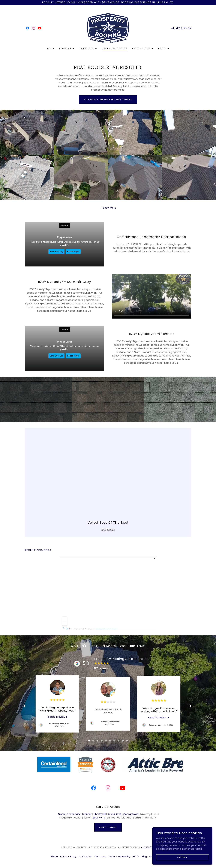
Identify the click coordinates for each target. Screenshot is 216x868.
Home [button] (54, 857)
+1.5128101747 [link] (181, 28)
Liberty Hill (100, 814)
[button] (67, 49)
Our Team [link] (100, 857)
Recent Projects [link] (115, 49)
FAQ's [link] (136, 857)
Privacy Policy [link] (68, 857)
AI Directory (148, 847)
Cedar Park (73, 814)
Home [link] (51, 49)
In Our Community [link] (119, 857)
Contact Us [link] (85, 857)
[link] (28, 28)
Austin (61, 814)
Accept (182, 857)
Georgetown (131, 814)
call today (108, 827)
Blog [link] (144, 857)
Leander (87, 814)
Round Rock (114, 814)
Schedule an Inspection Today (108, 99)
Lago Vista (99, 818)
